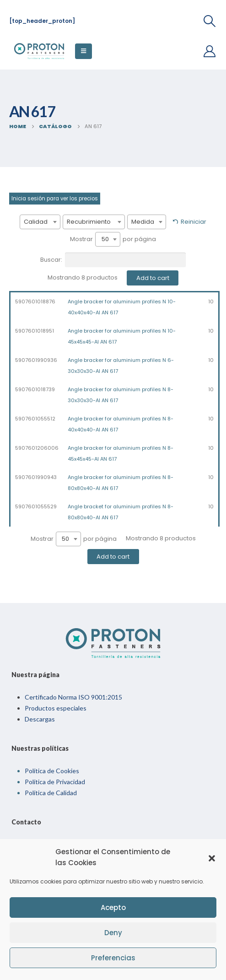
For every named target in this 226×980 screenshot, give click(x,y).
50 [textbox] (105, 239)
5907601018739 (35, 389)
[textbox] (40, 222)
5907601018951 (35, 331)
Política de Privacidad (55, 782)
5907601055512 (35, 419)
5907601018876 (35, 302)
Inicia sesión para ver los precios (55, 199)
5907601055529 (36, 506)
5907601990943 (36, 477)
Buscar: (113, 260)
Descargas (40, 719)
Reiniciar (194, 222)
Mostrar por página (113, 239)
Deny (113, 933)
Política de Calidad (51, 793)
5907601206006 (37, 448)
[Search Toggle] (210, 21)
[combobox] (40, 222)
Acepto (113, 907)
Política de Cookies (52, 771)
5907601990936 (36, 360)
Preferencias (113, 958)
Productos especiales (56, 708)
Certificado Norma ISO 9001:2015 (73, 697)
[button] (212, 857)
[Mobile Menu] (83, 51)
